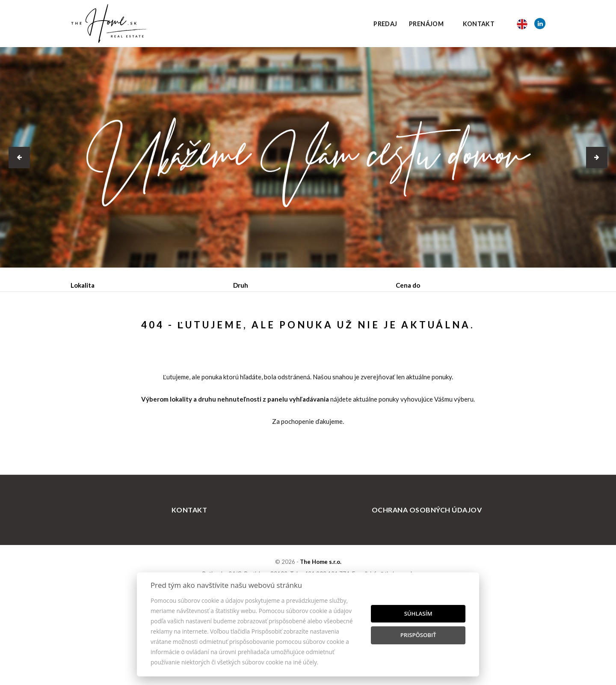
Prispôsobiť (418, 635)
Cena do (408, 285)
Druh (241, 285)
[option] (308, 157)
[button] (19, 158)
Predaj (385, 24)
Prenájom (426, 24)
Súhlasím (418, 614)
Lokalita (83, 285)
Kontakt (479, 24)
